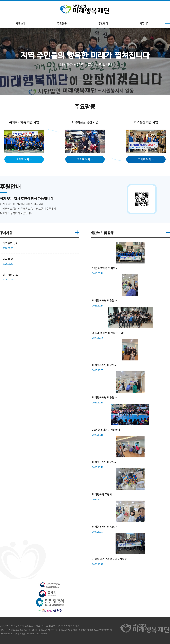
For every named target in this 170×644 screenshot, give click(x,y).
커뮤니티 (144, 23)
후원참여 (103, 23)
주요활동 (62, 23)
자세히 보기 (23, 159)
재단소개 (21, 23)
